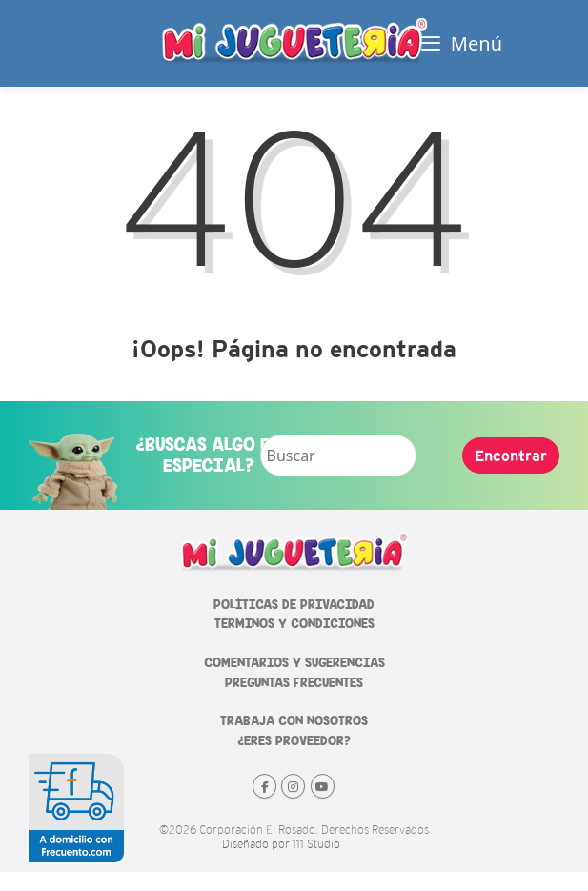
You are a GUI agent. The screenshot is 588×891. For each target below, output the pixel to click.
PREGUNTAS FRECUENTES (294, 683)
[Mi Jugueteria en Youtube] (323, 786)
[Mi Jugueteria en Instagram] (293, 786)
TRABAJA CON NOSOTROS (294, 721)
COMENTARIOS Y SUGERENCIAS (294, 663)
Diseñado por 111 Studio (281, 844)
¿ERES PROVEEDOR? (294, 741)
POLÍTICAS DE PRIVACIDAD (294, 605)
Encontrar (511, 456)
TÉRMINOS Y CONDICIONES (294, 624)
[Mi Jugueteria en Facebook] (264, 786)
